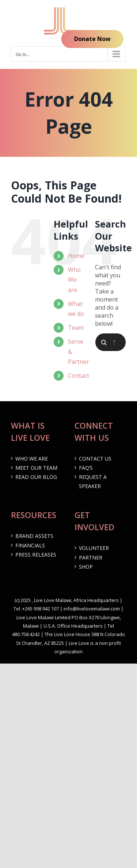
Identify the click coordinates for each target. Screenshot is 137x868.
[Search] (104, 342)
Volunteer (94, 548)
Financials (30, 545)
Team (76, 328)
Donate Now (92, 39)
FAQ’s (86, 468)
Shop (86, 567)
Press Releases (36, 555)
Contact (79, 376)
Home (76, 256)
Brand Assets (34, 536)
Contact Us (95, 459)
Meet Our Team (36, 468)
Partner (91, 557)
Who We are (74, 280)
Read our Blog (36, 477)
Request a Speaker (93, 481)
